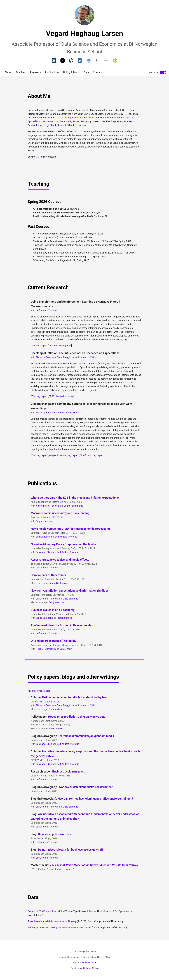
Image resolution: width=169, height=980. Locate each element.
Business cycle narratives (69, 772)
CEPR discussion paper (61, 396)
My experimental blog (39, 691)
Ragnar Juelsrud (44, 521)
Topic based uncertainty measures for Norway (52, 921)
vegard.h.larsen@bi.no (88, 968)
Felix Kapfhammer (45, 413)
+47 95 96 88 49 (88, 963)
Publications (52, 72)
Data (86, 72)
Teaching (21, 72)
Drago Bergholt (44, 618)
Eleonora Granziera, (46, 705)
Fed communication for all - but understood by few (74, 697)
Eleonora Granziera (46, 357)
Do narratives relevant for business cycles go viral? (71, 850)
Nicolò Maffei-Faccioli (47, 506)
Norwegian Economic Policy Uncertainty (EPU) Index (55, 927)
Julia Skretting (71, 599)
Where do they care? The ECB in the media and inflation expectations (75, 498)
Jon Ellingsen (43, 537)
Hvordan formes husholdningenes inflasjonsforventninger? (95, 799)
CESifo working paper (60, 346)
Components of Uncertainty (48, 575)
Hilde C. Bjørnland (45, 649)
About (8, 72)
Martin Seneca (64, 618)
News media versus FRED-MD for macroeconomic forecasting (70, 529)
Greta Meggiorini (66, 357)
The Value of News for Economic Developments (61, 625)
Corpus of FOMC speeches (42, 911)
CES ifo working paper (91, 455)
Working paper (39, 346)
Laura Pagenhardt (73, 506)
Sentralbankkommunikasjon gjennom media (86, 736)
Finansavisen (56, 709)
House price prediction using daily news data (77, 717)
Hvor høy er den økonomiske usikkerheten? (85, 787)
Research (36, 72)
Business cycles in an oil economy (53, 610)
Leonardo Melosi (88, 357)
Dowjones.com (57, 602)
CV (38, 157)
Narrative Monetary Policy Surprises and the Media (63, 544)
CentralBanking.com (59, 583)
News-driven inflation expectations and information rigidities (70, 591)
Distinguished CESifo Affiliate (79, 118)
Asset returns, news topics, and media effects (60, 560)
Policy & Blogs (71, 72)
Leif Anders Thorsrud (47, 310)
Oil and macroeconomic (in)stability (54, 641)
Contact (98, 72)
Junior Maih (66, 649)
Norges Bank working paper (63, 455)
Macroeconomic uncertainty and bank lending (60, 513)
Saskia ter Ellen (44, 552)
